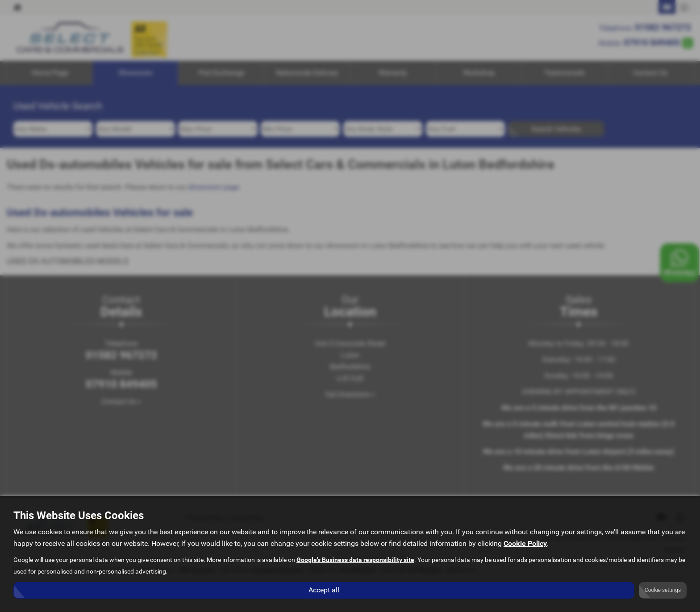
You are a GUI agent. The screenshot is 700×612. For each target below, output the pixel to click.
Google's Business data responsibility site (355, 560)
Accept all (324, 590)
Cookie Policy (525, 544)
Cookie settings (663, 590)
